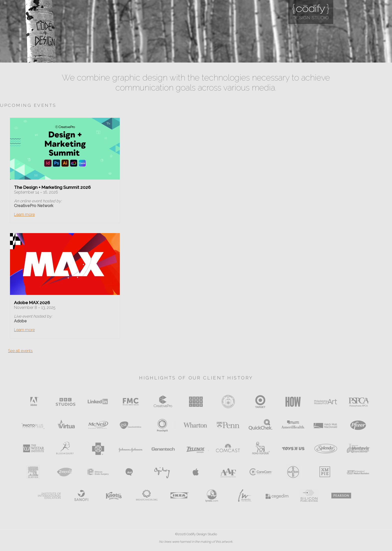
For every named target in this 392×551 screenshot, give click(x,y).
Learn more (24, 214)
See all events (20, 351)
